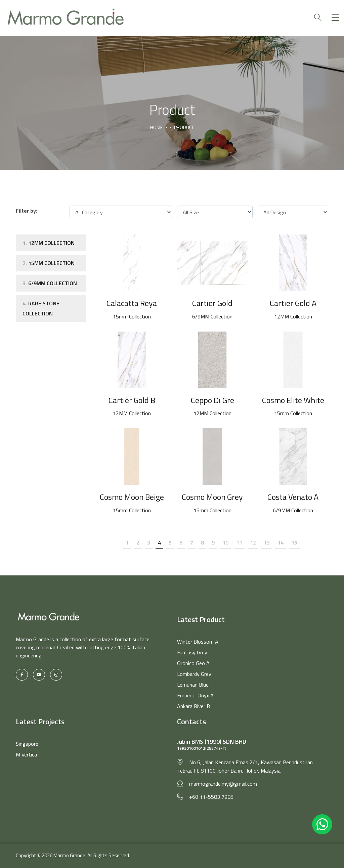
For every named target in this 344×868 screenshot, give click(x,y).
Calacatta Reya (132, 303)
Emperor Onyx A (195, 695)
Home (156, 127)
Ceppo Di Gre (212, 400)
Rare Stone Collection (41, 308)
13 (267, 542)
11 (239, 542)
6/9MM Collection (50, 283)
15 (294, 542)
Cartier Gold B (132, 400)
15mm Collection (49, 263)
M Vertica (26, 754)
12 (253, 542)
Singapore (27, 744)
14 (281, 542)
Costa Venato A (293, 497)
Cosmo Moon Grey (212, 497)
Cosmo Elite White (293, 400)
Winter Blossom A (198, 642)
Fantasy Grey (192, 652)
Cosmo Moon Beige (132, 497)
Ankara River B (193, 706)
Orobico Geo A (193, 663)
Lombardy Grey (194, 674)
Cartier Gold (212, 303)
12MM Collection (49, 243)
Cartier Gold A (293, 303)
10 (225, 542)
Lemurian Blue (193, 685)
